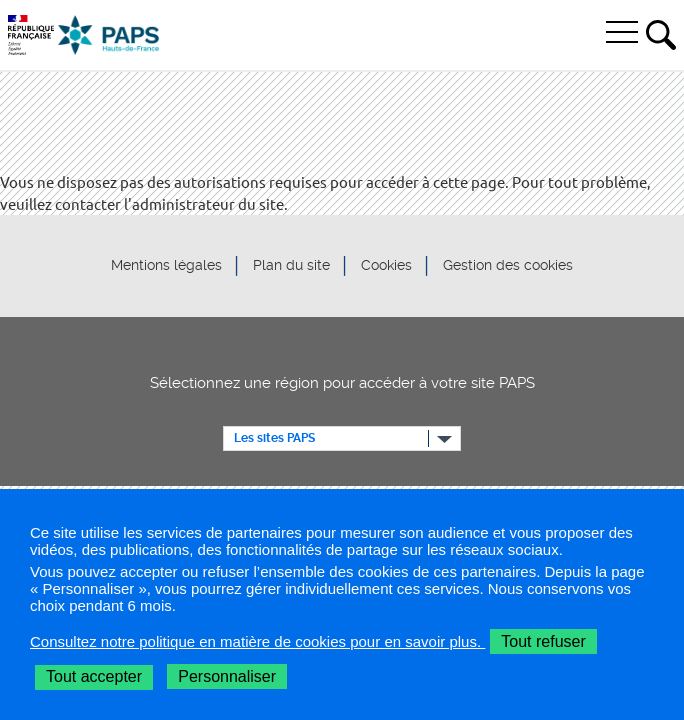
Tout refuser (543, 641)
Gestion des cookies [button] (508, 266)
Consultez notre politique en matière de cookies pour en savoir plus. (257, 641)
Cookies (386, 266)
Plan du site (291, 266)
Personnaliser (227, 676)
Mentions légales (166, 266)
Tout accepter (94, 676)
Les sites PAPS (274, 438)
